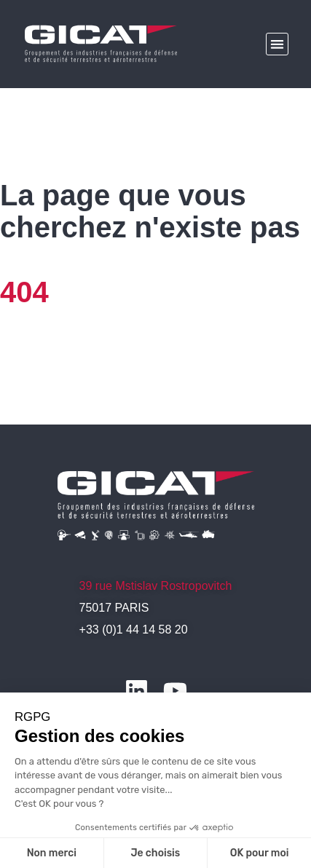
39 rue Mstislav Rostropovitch (156, 586)
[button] (277, 44)
